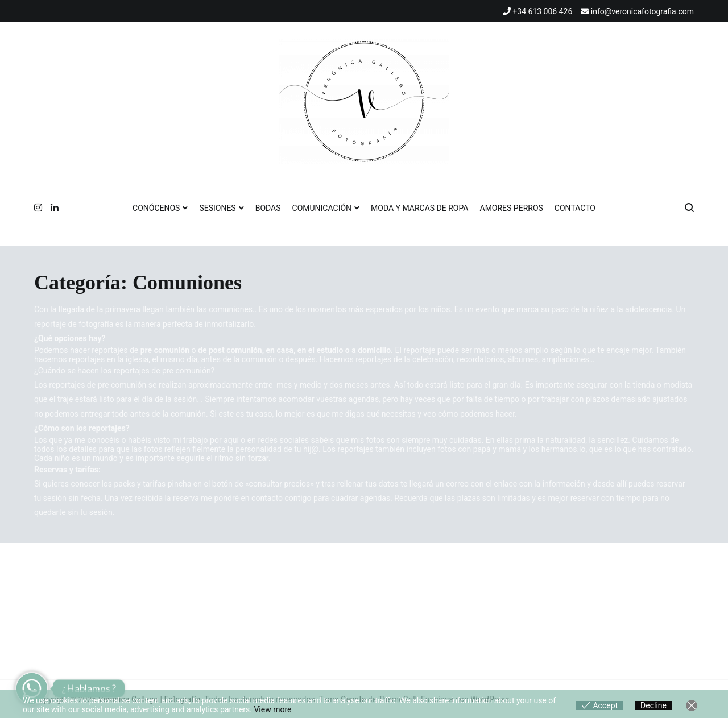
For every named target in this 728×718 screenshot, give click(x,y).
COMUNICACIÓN (322, 208)
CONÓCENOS (156, 208)
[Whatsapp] (32, 688)
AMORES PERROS (512, 208)
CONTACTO (575, 208)
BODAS (268, 208)
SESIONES (217, 208)
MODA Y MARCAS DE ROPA (419, 208)
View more (272, 709)
